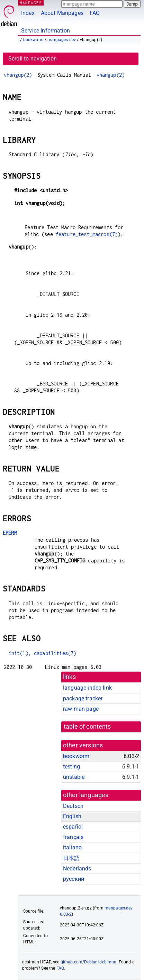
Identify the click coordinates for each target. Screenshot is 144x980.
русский (74, 879)
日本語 (71, 858)
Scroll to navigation (33, 59)
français (73, 837)
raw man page (81, 709)
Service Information (46, 31)
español (73, 827)
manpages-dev (62, 40)
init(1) (19, 653)
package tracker (83, 698)
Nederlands (77, 869)
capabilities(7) (55, 653)
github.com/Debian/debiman (89, 962)
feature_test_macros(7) (87, 234)
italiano (72, 847)
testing (71, 767)
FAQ (95, 13)
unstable (74, 777)
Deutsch (73, 806)
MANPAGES (31, 3)
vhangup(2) (18, 75)
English (72, 816)
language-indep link (87, 688)
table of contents (87, 727)
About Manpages (62, 13)
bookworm (33, 40)
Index (28, 13)
